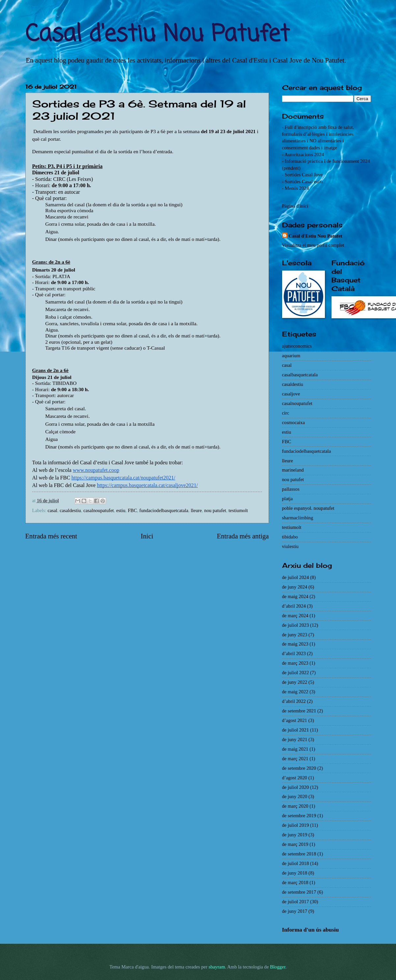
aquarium (291, 356)
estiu (121, 510)
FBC (132, 510)
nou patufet (215, 510)
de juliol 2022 (296, 673)
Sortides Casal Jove (304, 175)
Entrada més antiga (243, 536)
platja (288, 499)
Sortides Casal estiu (304, 182)
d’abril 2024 (294, 606)
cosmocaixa (293, 422)
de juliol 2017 (296, 902)
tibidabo (290, 537)
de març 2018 (295, 882)
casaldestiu (70, 510)
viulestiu (290, 546)
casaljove (291, 394)
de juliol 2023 (296, 625)
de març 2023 (295, 663)
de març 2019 (295, 844)
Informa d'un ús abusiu (311, 930)
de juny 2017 (295, 911)
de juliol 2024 (296, 577)
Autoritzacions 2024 (304, 155)
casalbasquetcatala (300, 375)
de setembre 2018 (299, 854)
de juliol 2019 (296, 825)
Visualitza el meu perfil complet (313, 245)
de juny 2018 (295, 873)
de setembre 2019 (299, 816)
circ (286, 413)
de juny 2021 (295, 739)
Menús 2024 (297, 188)
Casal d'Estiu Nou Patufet (316, 236)
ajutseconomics (297, 346)
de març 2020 (295, 806)
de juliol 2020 (296, 787)
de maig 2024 (295, 596)
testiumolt (238, 510)
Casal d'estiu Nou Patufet (157, 35)
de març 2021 (295, 759)
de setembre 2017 (299, 892)
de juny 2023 (295, 635)
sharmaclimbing (298, 518)
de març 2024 (295, 616)
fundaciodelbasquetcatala (164, 510)
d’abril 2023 (294, 653)
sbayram (217, 967)
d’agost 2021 (295, 720)
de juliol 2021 (296, 730)
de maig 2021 (295, 749)
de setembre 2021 (299, 711)
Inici (147, 536)
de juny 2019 (295, 835)
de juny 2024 (295, 587)
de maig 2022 (295, 692)
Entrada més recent (51, 536)
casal (53, 510)
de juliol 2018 (296, 863)
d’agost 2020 (295, 778)
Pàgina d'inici (295, 206)
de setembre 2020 (299, 768)
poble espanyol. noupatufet (308, 508)
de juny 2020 (295, 796)
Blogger (278, 967)
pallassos (291, 489)
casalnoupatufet (98, 510)
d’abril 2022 (294, 701)
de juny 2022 (295, 682)
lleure (196, 510)
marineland (293, 470)
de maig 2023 (295, 644)
